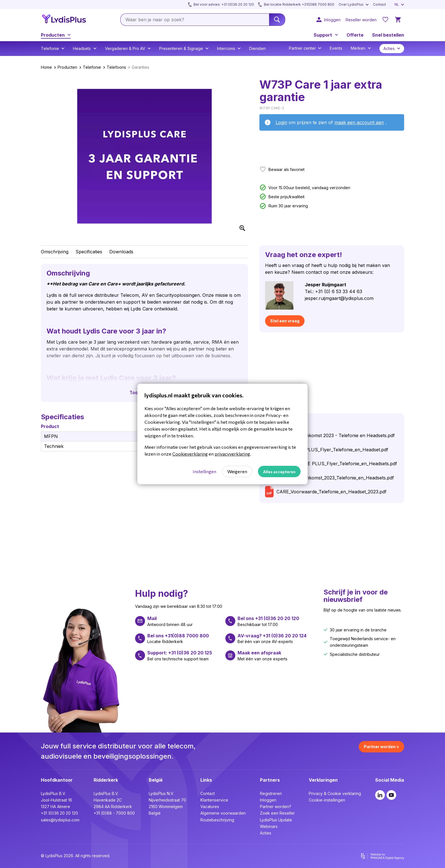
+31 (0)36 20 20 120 (59, 813)
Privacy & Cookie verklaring (335, 793)
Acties (266, 833)
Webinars (269, 826)
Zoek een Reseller (277, 813)
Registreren (271, 793)
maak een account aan (359, 122)
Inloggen (268, 800)
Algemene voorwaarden (223, 813)
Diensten (257, 48)
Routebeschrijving (217, 820)
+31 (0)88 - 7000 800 (114, 813)
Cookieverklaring (190, 454)
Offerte (355, 35)
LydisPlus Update (276, 820)
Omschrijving (55, 252)
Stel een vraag (285, 321)
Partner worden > (381, 747)
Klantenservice (214, 800)
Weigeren (237, 471)
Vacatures (210, 807)
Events (336, 48)
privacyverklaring (232, 454)
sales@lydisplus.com (60, 820)
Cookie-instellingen (327, 800)
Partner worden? (276, 807)
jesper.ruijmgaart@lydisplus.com (339, 298)
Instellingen (204, 471)
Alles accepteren (279, 472)
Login (281, 122)
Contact (208, 793)
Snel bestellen (388, 35)
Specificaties (89, 252)
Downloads (121, 252)
